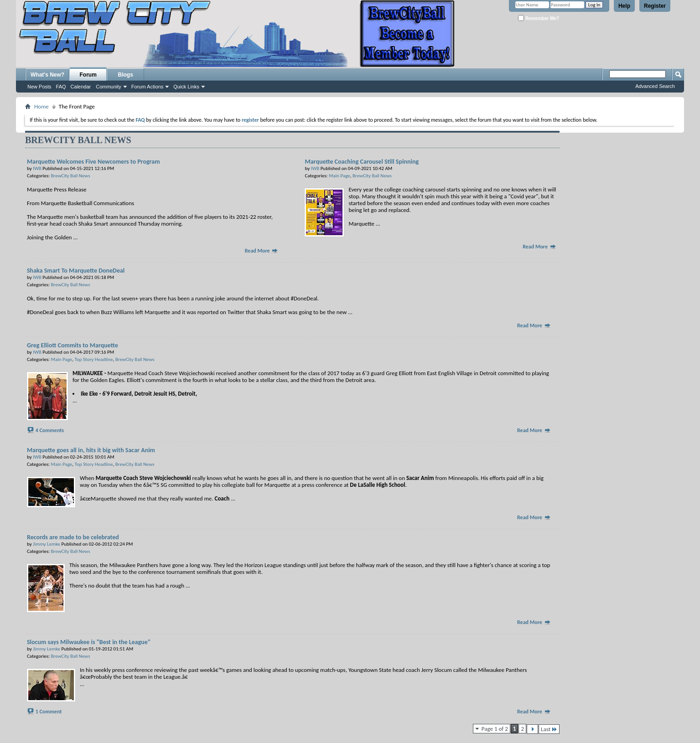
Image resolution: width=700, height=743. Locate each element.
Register (655, 6)
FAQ (61, 87)
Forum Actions (147, 87)
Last (549, 729)
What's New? (47, 75)
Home (41, 106)
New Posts (39, 87)
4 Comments (50, 430)
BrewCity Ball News (71, 176)
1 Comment (49, 712)
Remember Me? (539, 18)
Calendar (81, 87)
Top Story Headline (94, 359)
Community (109, 87)
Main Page (340, 176)
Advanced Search (655, 86)
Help (624, 6)
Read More (262, 251)
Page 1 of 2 (495, 729)
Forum (88, 75)
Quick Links (186, 87)
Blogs (126, 75)
